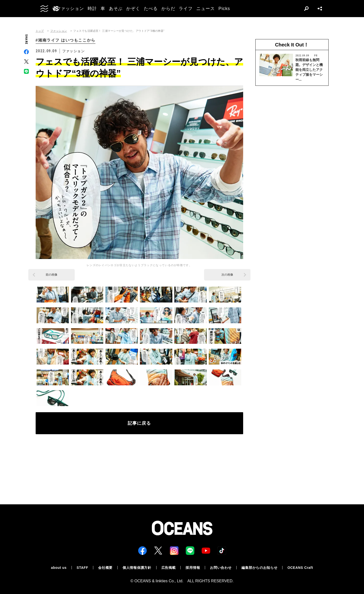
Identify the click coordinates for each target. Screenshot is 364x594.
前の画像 (52, 275)
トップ (40, 31)
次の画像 (227, 275)
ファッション (59, 31)
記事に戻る (139, 423)
